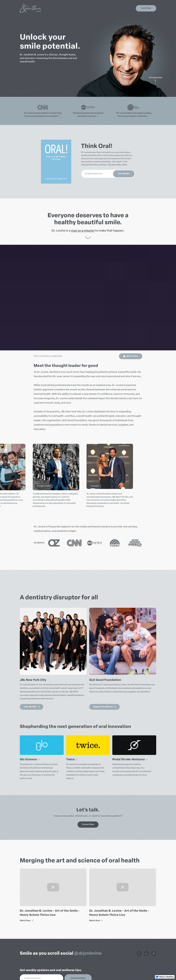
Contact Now (88, 824)
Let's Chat (146, 8)
